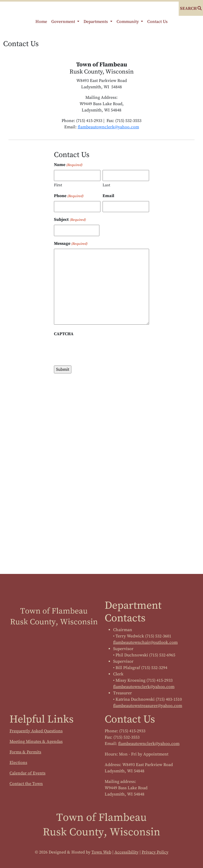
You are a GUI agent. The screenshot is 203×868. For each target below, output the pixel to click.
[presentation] (94, 349)
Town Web (101, 852)
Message (71, 244)
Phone (69, 196)
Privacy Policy (155, 852)
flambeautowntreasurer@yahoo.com (148, 706)
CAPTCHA (64, 334)
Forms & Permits (25, 752)
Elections (18, 763)
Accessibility (126, 852)
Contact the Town (26, 784)
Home (41, 22)
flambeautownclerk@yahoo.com (108, 127)
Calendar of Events (27, 773)
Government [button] (64, 22)
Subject (70, 220)
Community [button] (128, 22)
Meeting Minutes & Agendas (36, 742)
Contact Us (157, 22)
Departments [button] (96, 22)
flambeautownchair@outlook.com (145, 642)
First (58, 185)
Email (108, 196)
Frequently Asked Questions (36, 731)
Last (106, 185)
